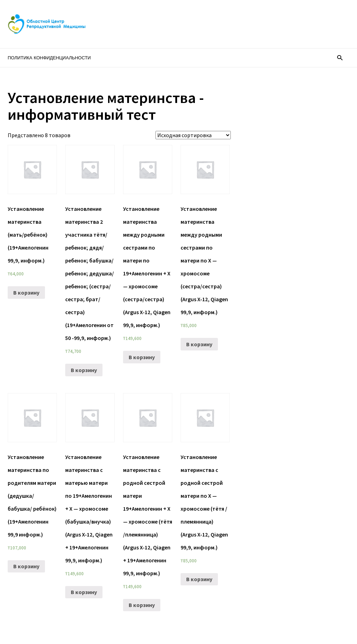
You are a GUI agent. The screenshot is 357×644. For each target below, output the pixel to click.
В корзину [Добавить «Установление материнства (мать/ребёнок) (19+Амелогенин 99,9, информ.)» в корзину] (26, 293)
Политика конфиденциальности (49, 58)
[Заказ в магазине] (193, 135)
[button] (340, 57)
